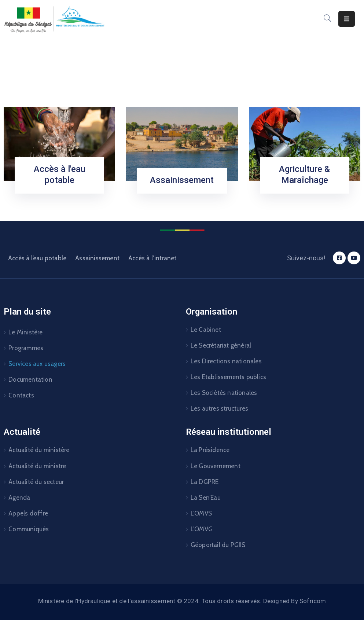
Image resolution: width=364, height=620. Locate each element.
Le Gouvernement (216, 466)
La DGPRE (205, 482)
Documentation (30, 379)
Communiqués (29, 529)
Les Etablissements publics (228, 377)
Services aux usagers (37, 364)
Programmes (26, 348)
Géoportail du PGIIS (218, 545)
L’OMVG (202, 529)
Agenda (19, 498)
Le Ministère (25, 332)
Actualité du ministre (37, 466)
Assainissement (182, 180)
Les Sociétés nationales (224, 393)
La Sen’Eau (206, 498)
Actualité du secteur (36, 482)
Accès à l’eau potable (37, 258)
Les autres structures (219, 408)
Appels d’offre (28, 513)
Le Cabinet (206, 330)
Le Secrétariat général (221, 345)
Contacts (21, 395)
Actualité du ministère (39, 450)
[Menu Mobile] (347, 19)
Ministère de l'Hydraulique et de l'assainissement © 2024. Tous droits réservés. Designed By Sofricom (182, 601)
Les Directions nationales (226, 361)
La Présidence (210, 450)
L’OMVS (201, 513)
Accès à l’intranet (152, 258)
